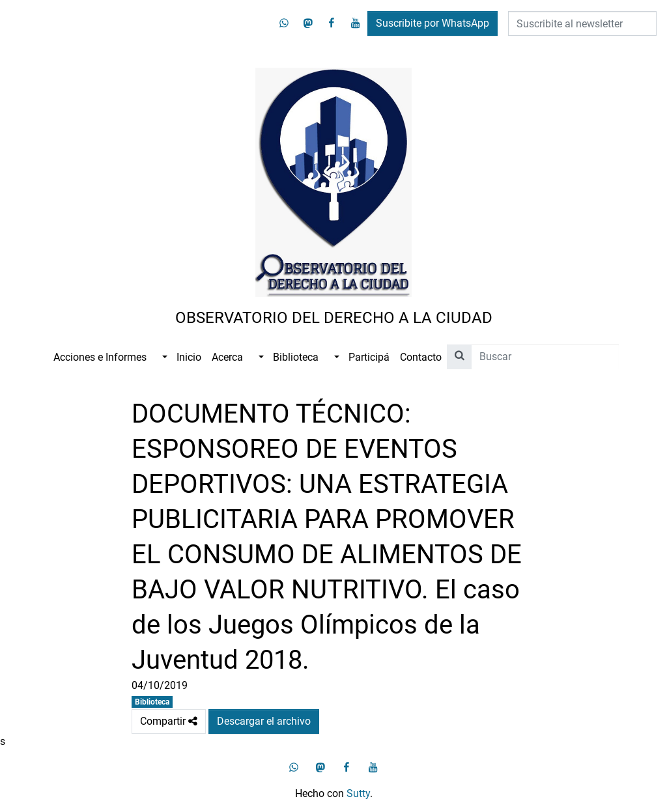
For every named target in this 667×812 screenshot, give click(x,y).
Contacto (421, 357)
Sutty (358, 793)
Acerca (227, 357)
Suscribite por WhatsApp (433, 23)
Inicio (189, 357)
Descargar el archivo (264, 721)
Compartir (169, 721)
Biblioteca (296, 357)
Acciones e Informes (100, 357)
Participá (369, 357)
